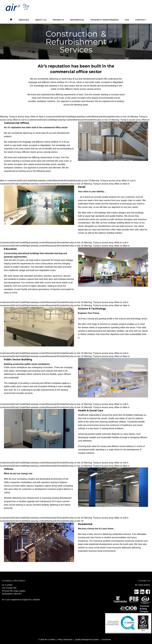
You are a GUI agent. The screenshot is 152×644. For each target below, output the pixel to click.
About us (41, 20)
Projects (58, 20)
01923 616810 (144, 585)
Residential (77, 20)
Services (24, 20)
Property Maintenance (105, 20)
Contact (141, 20)
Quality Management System (87, 640)
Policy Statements (65, 640)
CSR (127, 20)
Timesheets (106, 640)
